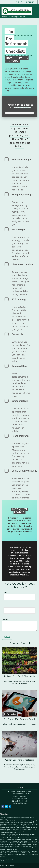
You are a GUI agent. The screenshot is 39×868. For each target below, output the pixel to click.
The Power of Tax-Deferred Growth (19, 719)
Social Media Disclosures (6, 833)
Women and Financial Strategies (19, 760)
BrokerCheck (3, 819)
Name (5, 592)
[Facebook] (21, 2)
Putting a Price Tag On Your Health (19, 676)
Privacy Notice (17, 833)
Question (5, 619)
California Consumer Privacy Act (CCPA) (15, 853)
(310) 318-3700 (31, 2)
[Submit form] (7, 637)
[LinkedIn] (19, 2)
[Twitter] (16, 2)
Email (5, 606)
